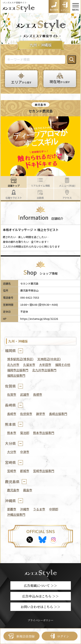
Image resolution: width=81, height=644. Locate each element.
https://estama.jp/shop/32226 (39, 319)
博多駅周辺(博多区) (20, 359)
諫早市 (41, 414)
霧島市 (28, 490)
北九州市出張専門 (44, 370)
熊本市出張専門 (44, 433)
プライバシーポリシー (40, 620)
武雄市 (25, 394)
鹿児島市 (13, 490)
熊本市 (12, 433)
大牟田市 (45, 365)
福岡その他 (63, 365)
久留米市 (29, 365)
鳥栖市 (38, 394)
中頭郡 (54, 509)
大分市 (12, 452)
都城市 (25, 471)
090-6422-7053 (30, 297)
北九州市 (13, 365)
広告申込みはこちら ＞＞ (40, 596)
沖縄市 (25, 509)
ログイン (60, 636)
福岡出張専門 (16, 375)
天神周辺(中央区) (49, 359)
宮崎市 (12, 471)
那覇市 (12, 509)
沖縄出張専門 (16, 514)
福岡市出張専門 (18, 370)
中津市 (25, 452)
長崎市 (12, 414)
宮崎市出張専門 (44, 471)
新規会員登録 (21, 636)
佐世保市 (26, 414)
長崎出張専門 (58, 414)
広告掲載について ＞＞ (41, 586)
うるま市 (39, 509)
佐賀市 (12, 394)
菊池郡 (25, 433)
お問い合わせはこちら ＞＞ (41, 607)
